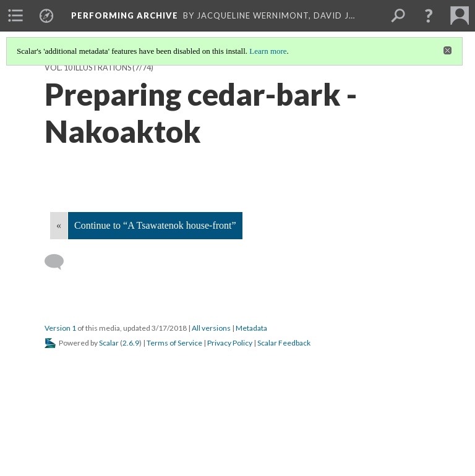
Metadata (251, 328)
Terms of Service (174, 343)
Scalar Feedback (284, 343)
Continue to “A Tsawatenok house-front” (155, 225)
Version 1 (60, 328)
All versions (211, 328)
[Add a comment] (60, 262)
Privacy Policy (230, 343)
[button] (429, 15)
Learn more (268, 51)
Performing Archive (125, 15)
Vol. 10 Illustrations (88, 68)
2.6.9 (131, 343)
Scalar (109, 343)
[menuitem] (15, 15)
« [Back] (59, 225)
